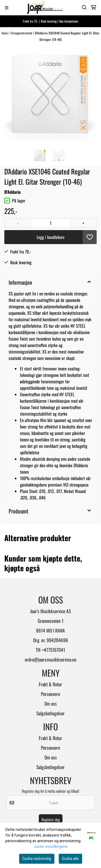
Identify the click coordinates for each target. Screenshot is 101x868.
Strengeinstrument (22, 33)
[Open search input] (84, 8)
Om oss (51, 703)
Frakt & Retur (50, 684)
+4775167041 (54, 650)
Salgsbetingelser (50, 713)
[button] (90, 237)
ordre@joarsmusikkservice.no (50, 659)
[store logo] (45, 8)
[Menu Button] (7, 8)
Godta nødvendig (37, 859)
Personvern (50, 694)
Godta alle (70, 859)
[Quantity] (50, 223)
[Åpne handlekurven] (93, 8)
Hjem (5, 33)
